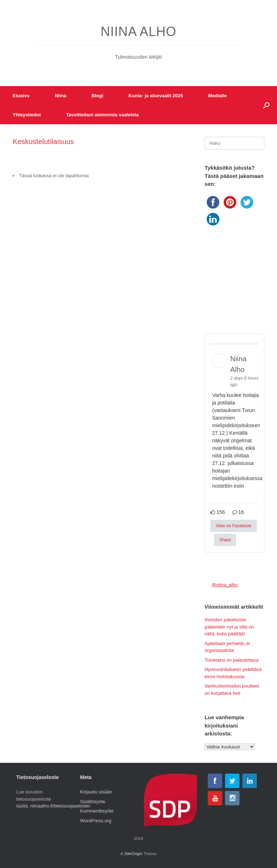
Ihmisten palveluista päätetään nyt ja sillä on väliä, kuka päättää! (229, 627)
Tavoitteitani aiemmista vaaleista (102, 115)
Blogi (98, 96)
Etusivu (21, 96)
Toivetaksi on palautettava (232, 660)
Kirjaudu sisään (96, 792)
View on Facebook (234, 526)
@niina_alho (225, 585)
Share (225, 540)
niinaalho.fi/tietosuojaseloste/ (60, 806)
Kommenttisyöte (97, 811)
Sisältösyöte (93, 802)
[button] (266, 105)
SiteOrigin (133, 854)
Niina (61, 96)
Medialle (217, 96)
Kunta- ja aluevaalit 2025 (156, 96)
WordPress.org (96, 821)
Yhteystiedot (27, 115)
